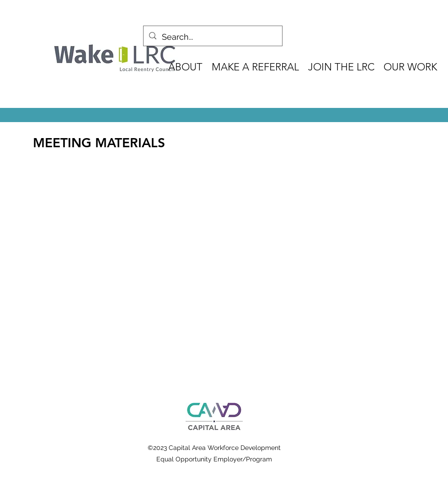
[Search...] (212, 37)
